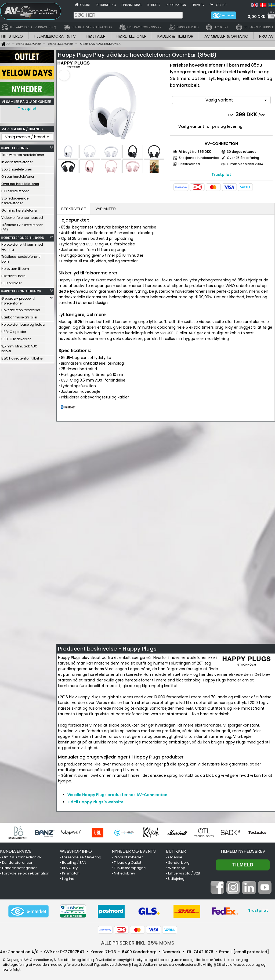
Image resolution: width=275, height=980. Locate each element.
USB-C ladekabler (16, 338)
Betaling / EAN (74, 863)
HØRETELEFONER (132, 36)
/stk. (262, 115)
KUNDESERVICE (16, 851)
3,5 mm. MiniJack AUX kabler (19, 347)
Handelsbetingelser (19, 868)
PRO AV (266, 36)
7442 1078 (203, 952)
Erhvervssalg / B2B (184, 873)
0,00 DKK (256, 17)
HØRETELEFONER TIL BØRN (23, 236)
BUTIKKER (176, 851)
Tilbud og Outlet (128, 863)
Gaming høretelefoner (19, 209)
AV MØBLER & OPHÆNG (226, 36)
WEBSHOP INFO (76, 851)
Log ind (220, 5)
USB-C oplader (14, 330)
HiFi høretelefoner (15, 190)
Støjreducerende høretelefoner (15, 199)
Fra (231, 115)
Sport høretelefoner (17, 168)
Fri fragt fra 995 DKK (195, 152)
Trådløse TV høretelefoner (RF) (22, 226)
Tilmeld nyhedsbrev (243, 851)
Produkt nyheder (128, 857)
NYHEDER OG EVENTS (134, 851)
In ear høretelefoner (17, 161)
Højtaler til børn (13, 275)
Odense (175, 857)
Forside (84, 5)
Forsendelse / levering (82, 857)
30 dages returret (241, 152)
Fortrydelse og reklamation (26, 873)
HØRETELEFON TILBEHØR (21, 290)
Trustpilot (27, 109)
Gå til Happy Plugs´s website (95, 802)
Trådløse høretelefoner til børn (21, 258)
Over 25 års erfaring (243, 158)
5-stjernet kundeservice (199, 158)
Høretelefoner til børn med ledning (22, 246)
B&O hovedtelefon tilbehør (22, 357)
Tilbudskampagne (130, 868)
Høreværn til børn (15, 267)
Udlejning (176, 879)
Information (176, 5)
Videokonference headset (22, 216)
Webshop (177, 868)
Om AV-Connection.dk (22, 857)
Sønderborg (179, 863)
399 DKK (246, 114)
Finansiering (131, 5)
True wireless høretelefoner (23, 153)
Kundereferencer (17, 863)
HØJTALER (96, 36)
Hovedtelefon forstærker (21, 309)
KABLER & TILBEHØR (175, 36)
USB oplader (11, 282)
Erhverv (198, 5)
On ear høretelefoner (18, 175)
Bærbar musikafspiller (19, 316)
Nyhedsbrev (124, 873)
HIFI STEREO (12, 36)
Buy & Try (70, 868)
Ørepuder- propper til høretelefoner (18, 300)
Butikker (154, 5)
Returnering (106, 5)
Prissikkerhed (189, 164)
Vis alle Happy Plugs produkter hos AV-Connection (117, 795)
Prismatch (71, 873)
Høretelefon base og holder (23, 323)
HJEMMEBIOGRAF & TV (55, 36)
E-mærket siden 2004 (245, 164)
